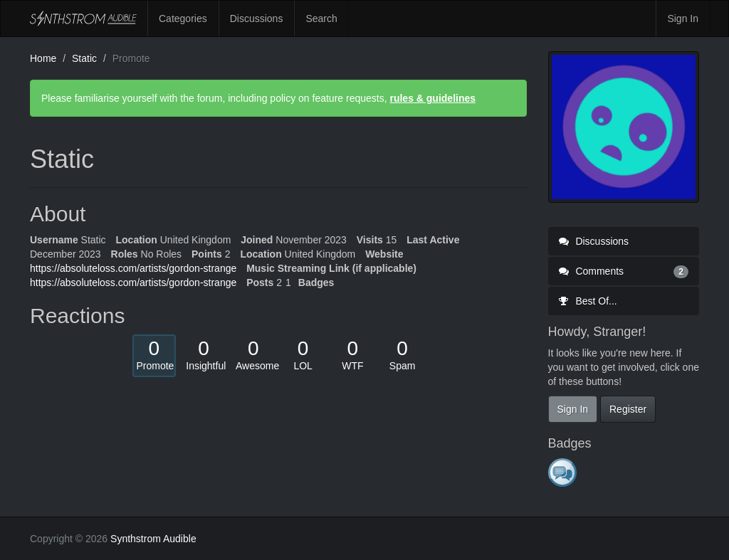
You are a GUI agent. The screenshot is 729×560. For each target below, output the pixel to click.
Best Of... (588, 301)
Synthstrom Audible (83, 19)
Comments (624, 271)
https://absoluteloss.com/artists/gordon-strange (133, 268)
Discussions (257, 19)
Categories (183, 19)
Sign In (683, 19)
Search (321, 19)
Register (628, 409)
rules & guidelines (432, 98)
